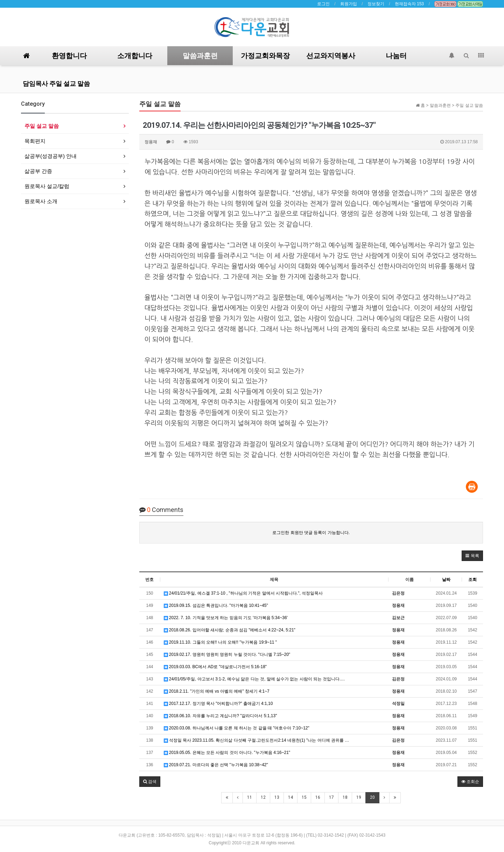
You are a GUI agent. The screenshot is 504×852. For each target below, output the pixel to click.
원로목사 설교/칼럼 (47, 186)
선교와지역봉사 (331, 56)
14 (290, 797)
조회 (472, 580)
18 (345, 797)
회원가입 (349, 4)
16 (318, 797)
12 (263, 797)
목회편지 (35, 141)
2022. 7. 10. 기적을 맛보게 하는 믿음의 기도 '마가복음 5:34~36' (226, 618)
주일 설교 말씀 (42, 126)
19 (359, 797)
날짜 (446, 580)
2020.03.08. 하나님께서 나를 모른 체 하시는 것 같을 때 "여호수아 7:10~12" (237, 728)
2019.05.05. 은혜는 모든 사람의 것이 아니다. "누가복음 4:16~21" (227, 753)
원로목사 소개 (41, 201)
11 (250, 797)
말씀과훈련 (200, 56)
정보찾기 (376, 4)
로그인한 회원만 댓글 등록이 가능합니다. (311, 533)
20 (372, 797)
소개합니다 (135, 56)
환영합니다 (69, 56)
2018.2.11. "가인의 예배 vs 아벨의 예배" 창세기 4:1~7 (217, 691)
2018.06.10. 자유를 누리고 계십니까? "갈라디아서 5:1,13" (220, 716)
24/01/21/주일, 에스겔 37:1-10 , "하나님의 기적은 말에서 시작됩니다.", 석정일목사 (243, 593)
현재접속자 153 (409, 4)
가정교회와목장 (265, 56)
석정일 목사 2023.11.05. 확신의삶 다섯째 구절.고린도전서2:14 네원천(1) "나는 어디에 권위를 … (257, 740)
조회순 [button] (470, 782)
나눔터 (396, 56)
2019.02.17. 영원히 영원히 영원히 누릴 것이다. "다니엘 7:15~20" (227, 654)
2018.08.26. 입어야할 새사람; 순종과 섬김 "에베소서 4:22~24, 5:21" (230, 630)
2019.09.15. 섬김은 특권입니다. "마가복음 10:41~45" (216, 605)
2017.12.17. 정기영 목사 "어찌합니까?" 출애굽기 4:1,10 (218, 704)
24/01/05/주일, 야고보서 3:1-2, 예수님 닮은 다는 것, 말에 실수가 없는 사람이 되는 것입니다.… (254, 679)
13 (277, 797)
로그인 (323, 4)
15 (304, 797)
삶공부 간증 (38, 171)
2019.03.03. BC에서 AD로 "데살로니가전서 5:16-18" (215, 667)
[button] (472, 556)
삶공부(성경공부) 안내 (51, 156)
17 (331, 797)
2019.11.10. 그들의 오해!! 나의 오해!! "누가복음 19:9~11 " (220, 642)
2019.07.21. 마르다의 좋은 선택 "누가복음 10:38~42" (216, 765)
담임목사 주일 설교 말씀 (56, 84)
